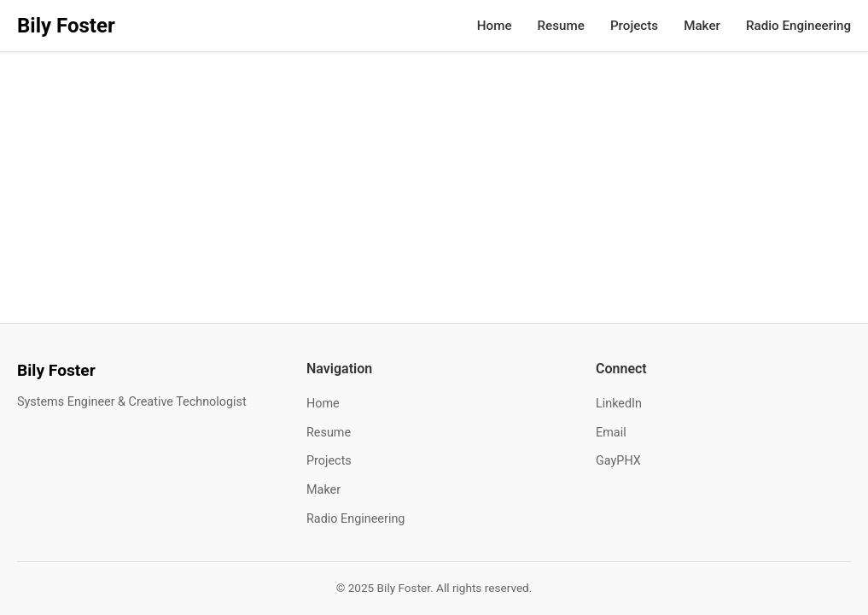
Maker (702, 26)
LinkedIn (619, 404)
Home (495, 26)
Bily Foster (66, 26)
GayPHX (618, 461)
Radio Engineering (798, 26)
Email (611, 433)
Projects (634, 26)
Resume (561, 26)
